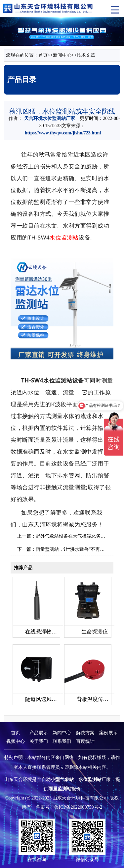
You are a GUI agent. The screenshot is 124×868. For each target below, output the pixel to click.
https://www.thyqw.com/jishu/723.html (63, 133)
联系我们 (62, 741)
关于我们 (39, 741)
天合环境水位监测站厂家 (50, 118)
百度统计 (85, 741)
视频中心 (16, 741)
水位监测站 (64, 237)
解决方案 (85, 733)
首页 (43, 55)
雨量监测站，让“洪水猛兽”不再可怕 (72, 549)
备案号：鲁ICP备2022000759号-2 (69, 807)
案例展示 (108, 733)
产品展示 (39, 733)
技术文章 (86, 55)
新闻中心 (62, 55)
